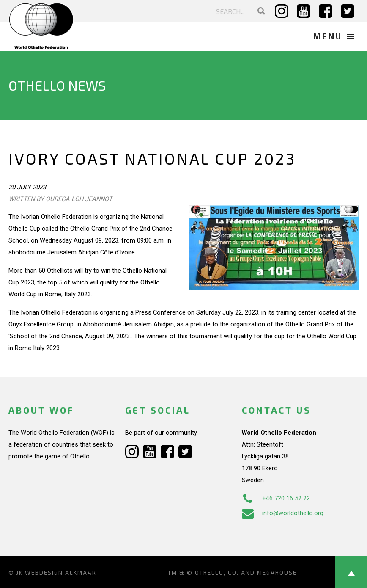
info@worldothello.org (283, 513)
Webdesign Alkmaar (61, 573)
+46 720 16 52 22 (276, 498)
